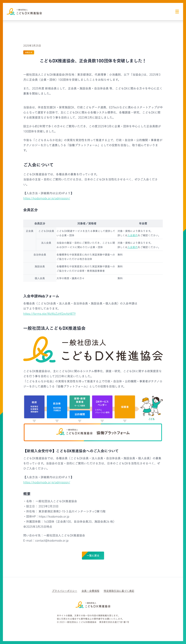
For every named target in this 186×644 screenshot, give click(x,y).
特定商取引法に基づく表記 (119, 591)
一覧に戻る (93, 555)
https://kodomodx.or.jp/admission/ (47, 198)
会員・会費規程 (90, 591)
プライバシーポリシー (65, 591)
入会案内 (133, 235)
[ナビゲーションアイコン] (177, 11)
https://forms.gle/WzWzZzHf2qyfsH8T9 (49, 313)
